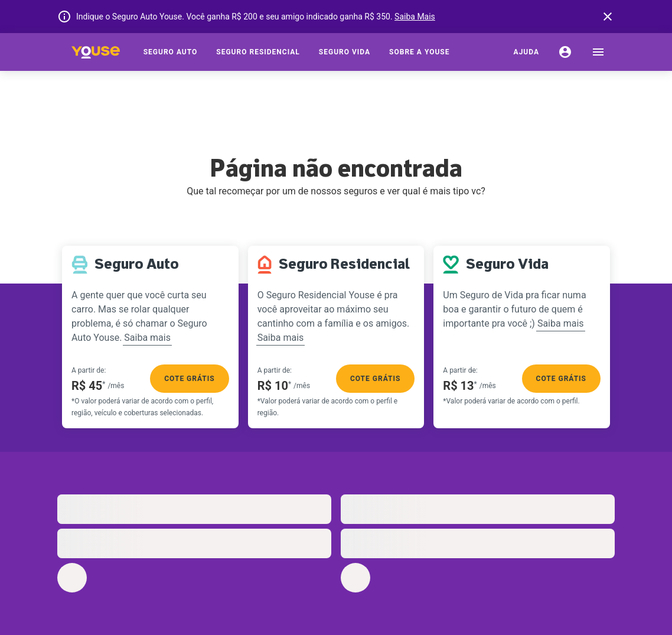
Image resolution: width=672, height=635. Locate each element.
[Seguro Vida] (345, 52)
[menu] (598, 52)
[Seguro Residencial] (258, 52)
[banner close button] (608, 17)
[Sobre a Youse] (419, 52)
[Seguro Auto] (171, 52)
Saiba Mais (415, 17)
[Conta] (565, 52)
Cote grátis (189, 379)
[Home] (96, 52)
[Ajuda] (526, 52)
